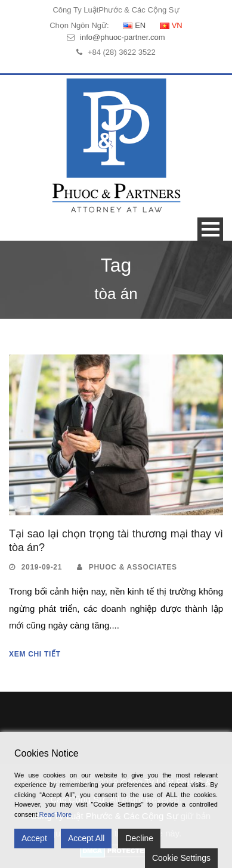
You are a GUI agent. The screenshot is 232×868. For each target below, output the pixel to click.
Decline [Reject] (139, 838)
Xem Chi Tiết (35, 654)
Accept (34, 838)
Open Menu (210, 229)
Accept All (86, 838)
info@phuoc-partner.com (123, 37)
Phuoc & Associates (133, 567)
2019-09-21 (42, 567)
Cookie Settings (181, 858)
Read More (55, 814)
